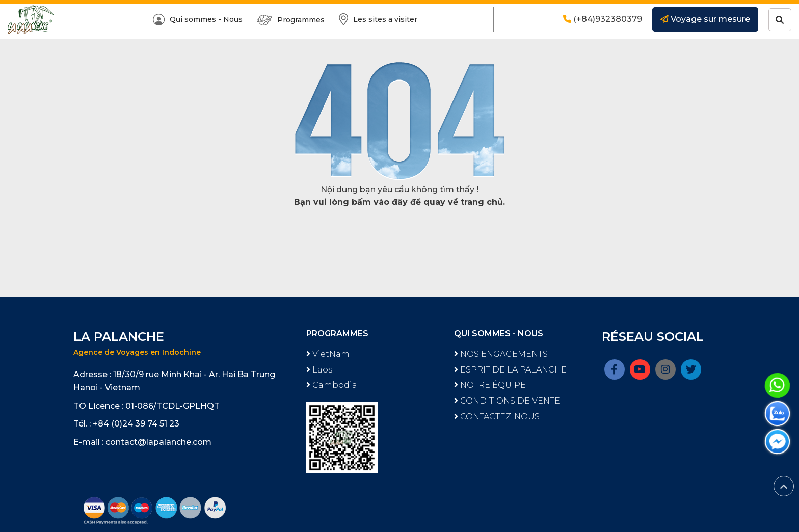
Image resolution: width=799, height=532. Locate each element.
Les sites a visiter (378, 19)
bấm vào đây (380, 202)
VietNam (328, 354)
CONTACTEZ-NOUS (497, 417)
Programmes (291, 20)
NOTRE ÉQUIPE (490, 385)
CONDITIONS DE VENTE (507, 401)
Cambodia (332, 385)
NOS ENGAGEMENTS (501, 354)
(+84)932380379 (603, 19)
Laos (319, 370)
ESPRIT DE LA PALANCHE (510, 370)
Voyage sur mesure (705, 19)
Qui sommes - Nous (198, 20)
